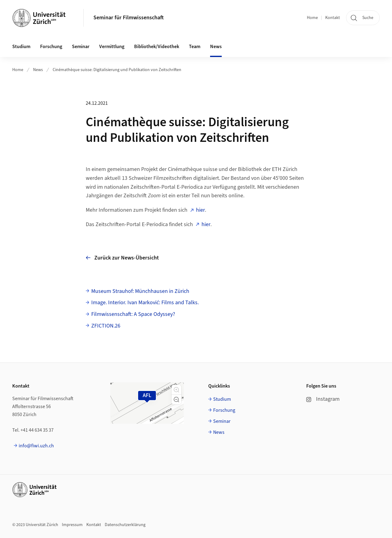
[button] (176, 390)
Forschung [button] (51, 47)
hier (200, 210)
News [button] (216, 47)
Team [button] (195, 47)
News (38, 70)
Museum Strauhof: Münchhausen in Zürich (140, 291)
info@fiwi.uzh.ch (36, 446)
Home (312, 18)
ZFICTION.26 (106, 326)
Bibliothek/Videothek (157, 47)
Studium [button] (21, 47)
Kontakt (333, 18)
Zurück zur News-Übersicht (122, 258)
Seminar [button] (81, 47)
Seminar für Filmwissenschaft (129, 18)
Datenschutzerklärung (125, 525)
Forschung (224, 410)
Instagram (323, 399)
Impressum (72, 525)
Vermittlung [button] (112, 47)
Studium (222, 399)
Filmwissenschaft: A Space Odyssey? (133, 314)
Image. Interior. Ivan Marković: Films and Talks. (145, 303)
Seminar (222, 421)
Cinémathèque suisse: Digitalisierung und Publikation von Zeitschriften (117, 70)
